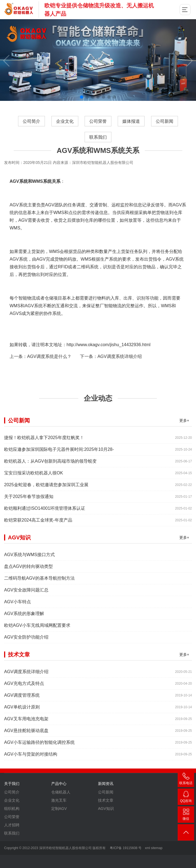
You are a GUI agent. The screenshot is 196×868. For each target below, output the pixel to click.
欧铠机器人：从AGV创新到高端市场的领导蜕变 (50, 475)
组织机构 (12, 823)
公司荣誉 (98, 121)
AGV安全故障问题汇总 (26, 604)
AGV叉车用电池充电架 (26, 733)
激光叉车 (59, 814)
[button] (82, 97)
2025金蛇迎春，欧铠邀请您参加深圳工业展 (46, 499)
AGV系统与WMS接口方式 (29, 569)
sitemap (157, 848)
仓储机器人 (61, 806)
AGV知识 (106, 823)
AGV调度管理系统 (22, 709)
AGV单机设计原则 (22, 721)
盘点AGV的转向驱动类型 (28, 580)
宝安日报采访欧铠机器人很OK (34, 487)
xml (147, 848)
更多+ (184, 434)
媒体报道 (131, 121)
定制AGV (59, 823)
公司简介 (31, 121)
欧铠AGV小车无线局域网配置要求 (37, 639)
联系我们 (98, 137)
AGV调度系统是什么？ (49, 370)
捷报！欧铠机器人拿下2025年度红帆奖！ (44, 452)
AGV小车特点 (18, 616)
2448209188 (186, 798)
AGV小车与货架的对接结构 (31, 768)
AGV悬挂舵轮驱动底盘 (26, 745)
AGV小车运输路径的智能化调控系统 (39, 756)
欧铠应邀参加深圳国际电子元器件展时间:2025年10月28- (59, 463)
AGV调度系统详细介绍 (120, 370)
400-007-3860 (186, 780)
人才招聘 (12, 839)
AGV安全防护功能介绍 (26, 651)
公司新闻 (165, 121)
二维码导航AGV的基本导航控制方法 (39, 592)
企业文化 (65, 121)
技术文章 (106, 814)
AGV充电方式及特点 (24, 697)
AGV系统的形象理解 (24, 627)
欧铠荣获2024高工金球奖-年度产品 (38, 534)
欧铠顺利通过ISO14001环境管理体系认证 (45, 522)
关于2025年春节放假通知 (29, 510)
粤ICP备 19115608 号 (125, 848)
